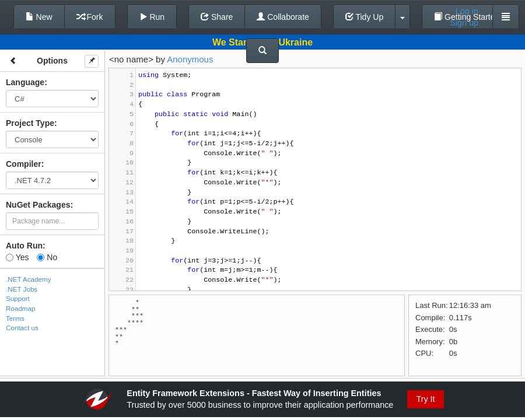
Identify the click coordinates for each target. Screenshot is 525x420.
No (47, 257)
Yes (17, 257)
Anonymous (190, 59)
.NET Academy (29, 279)
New (39, 17)
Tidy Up (364, 17)
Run (152, 17)
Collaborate (283, 17)
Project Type (30, 123)
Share (217, 17)
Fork (90, 17)
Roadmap (21, 308)
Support (18, 298)
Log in (467, 11)
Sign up (464, 23)
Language (25, 82)
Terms (15, 318)
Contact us (22, 328)
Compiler (24, 164)
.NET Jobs (22, 289)
